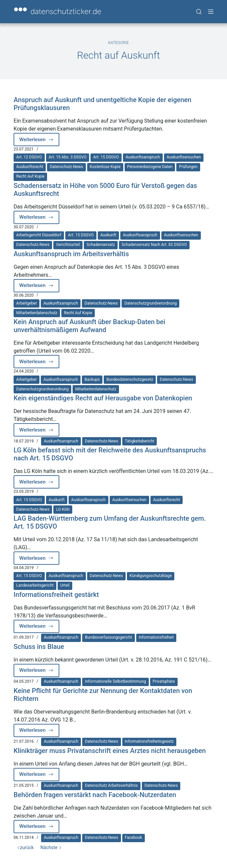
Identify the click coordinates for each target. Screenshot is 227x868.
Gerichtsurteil (68, 245)
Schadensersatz (101, 245)
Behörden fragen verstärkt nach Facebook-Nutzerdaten (95, 795)
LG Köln (63, 509)
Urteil (65, 585)
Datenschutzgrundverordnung (150, 303)
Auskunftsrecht (30, 167)
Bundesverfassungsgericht (108, 637)
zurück (25, 847)
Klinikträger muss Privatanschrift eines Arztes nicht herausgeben (110, 751)
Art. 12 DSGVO (29, 157)
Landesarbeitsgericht (35, 585)
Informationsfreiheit (156, 637)
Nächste (51, 847)
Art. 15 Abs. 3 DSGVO (68, 157)
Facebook (134, 838)
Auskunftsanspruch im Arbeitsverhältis (71, 254)
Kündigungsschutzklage (151, 576)
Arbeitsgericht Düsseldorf (39, 235)
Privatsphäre (164, 681)
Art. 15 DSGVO (106, 157)
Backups (92, 379)
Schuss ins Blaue (39, 647)
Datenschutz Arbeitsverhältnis (111, 785)
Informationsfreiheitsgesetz (149, 741)
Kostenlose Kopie (105, 167)
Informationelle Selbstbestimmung (115, 681)
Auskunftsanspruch (143, 157)
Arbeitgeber (27, 303)
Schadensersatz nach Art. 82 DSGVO (154, 245)
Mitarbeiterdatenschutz (37, 313)
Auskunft (108, 235)
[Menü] (211, 12)
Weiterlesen (39, 141)
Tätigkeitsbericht (140, 441)
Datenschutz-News (66, 167)
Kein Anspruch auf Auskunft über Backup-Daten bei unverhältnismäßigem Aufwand (89, 326)
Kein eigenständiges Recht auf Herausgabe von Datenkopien (103, 398)
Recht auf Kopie (30, 176)
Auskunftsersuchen (184, 157)
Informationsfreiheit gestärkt (56, 595)
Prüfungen (188, 167)
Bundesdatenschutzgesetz (130, 379)
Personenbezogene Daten (150, 167)
